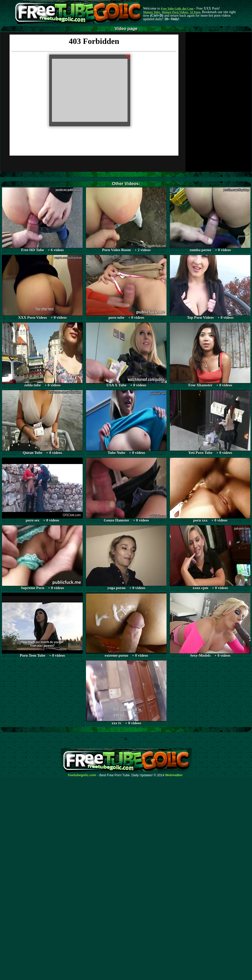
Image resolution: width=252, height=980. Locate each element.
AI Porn (195, 12)
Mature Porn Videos (175, 12)
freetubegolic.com (82, 775)
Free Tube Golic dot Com (177, 9)
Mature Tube (152, 12)
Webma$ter (174, 775)
